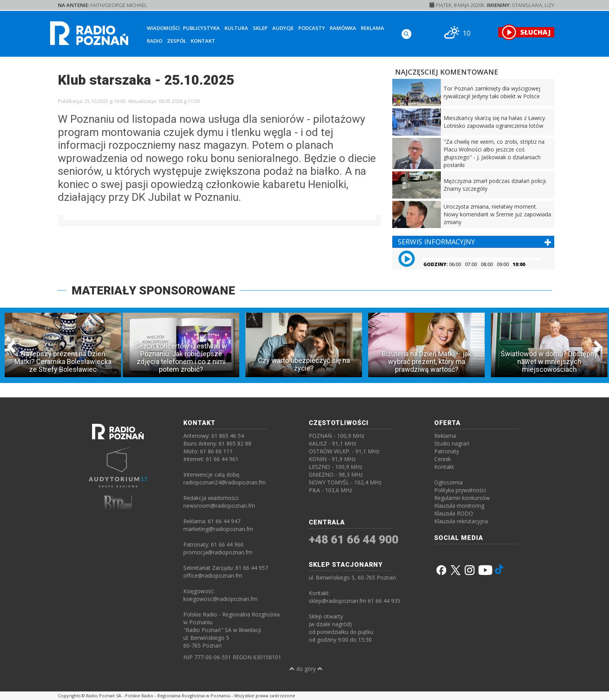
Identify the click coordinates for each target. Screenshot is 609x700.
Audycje (283, 28)
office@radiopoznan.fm (213, 575)
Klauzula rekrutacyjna (461, 521)
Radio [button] (155, 41)
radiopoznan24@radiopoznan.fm (224, 482)
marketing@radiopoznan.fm (218, 529)
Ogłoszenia (448, 482)
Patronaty (447, 451)
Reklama (372, 28)
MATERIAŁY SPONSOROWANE (153, 290)
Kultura (236, 28)
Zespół (177, 41)
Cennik (443, 459)
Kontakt (203, 41)
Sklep (260, 28)
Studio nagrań (452, 443)
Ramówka (343, 28)
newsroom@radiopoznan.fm (219, 506)
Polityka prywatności (460, 490)
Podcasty (312, 28)
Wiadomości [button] (163, 28)
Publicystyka (201, 28)
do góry (306, 669)
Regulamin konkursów (462, 498)
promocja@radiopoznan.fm (218, 552)
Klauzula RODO (454, 513)
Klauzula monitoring (459, 506)
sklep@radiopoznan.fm (338, 601)
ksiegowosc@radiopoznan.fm (220, 599)
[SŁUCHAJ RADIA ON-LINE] (526, 32)
